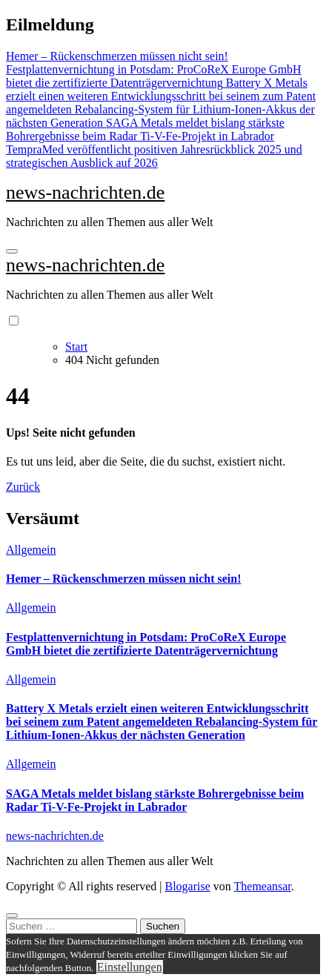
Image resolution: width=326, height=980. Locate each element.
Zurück (23, 487)
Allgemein (31, 550)
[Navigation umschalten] (12, 251)
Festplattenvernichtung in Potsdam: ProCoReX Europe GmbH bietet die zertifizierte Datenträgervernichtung (146, 644)
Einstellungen (130, 967)
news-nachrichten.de (85, 192)
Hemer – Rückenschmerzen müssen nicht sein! (123, 579)
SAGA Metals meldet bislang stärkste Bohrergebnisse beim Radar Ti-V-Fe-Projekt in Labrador (155, 800)
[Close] (12, 916)
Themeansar (263, 886)
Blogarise (187, 886)
